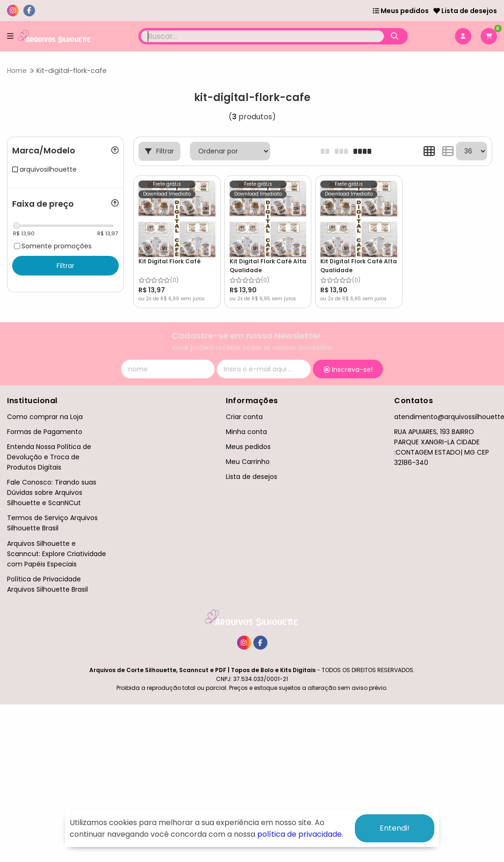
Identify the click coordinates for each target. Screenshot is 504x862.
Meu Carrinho (248, 462)
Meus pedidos (401, 11)
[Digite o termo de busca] (262, 36)
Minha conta (246, 432)
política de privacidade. (300, 834)
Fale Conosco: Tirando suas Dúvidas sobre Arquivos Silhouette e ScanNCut (52, 493)
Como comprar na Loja (45, 417)
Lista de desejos (465, 11)
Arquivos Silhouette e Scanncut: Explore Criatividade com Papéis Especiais (57, 554)
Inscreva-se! (348, 369)
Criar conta (244, 417)
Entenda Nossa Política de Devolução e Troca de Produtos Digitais (49, 457)
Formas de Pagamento (45, 432)
